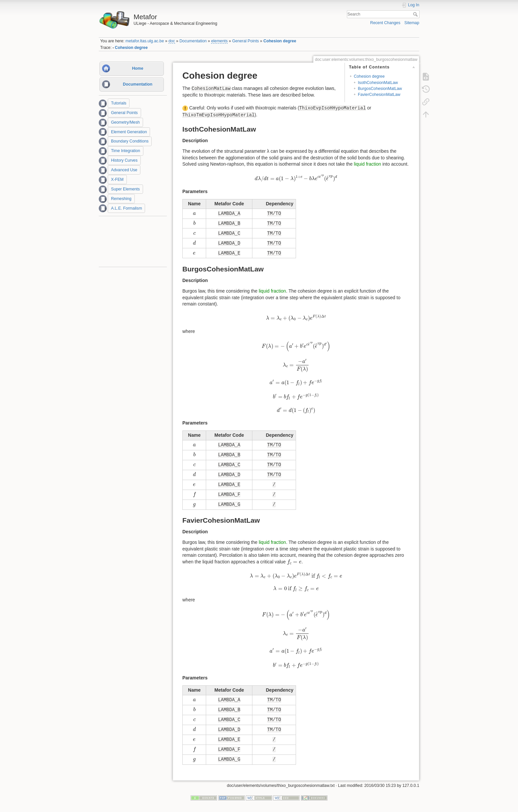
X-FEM (117, 180)
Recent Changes (385, 23)
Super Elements (125, 189)
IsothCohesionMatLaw (378, 83)
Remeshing (121, 199)
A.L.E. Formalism (127, 208)
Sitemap (412, 23)
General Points (246, 41)
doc (172, 41)
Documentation (193, 41)
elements (219, 41)
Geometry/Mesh (125, 122)
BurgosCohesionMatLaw (380, 89)
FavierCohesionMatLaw (379, 95)
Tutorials (119, 103)
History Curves (124, 160)
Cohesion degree (280, 41)
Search (416, 14)
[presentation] (296, 178)
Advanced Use (124, 170)
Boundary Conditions (130, 142)
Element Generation (129, 132)
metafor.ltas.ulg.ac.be (145, 41)
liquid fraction (368, 164)
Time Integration (126, 151)
